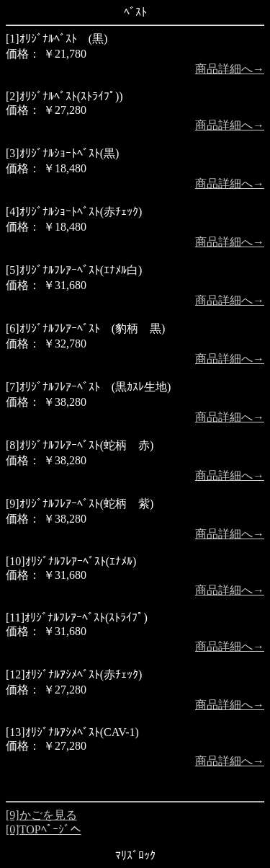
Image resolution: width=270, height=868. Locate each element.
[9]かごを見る (41, 815)
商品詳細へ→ (230, 69)
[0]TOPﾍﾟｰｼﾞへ (44, 829)
